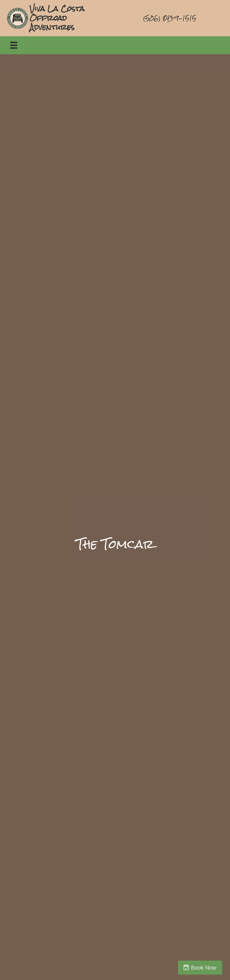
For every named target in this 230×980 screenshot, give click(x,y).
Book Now (206, 968)
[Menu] (14, 45)
